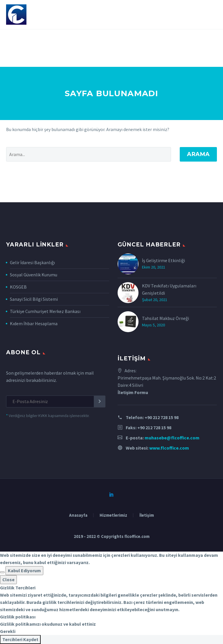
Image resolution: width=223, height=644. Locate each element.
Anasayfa (78, 515)
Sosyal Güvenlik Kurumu (34, 275)
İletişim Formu (133, 392)
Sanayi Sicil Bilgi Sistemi (34, 299)
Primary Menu (212, 15)
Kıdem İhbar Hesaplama (34, 323)
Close (8, 579)
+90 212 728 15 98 (162, 417)
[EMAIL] (56, 401)
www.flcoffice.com (169, 448)
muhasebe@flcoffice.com (172, 438)
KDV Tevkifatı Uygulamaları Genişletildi (169, 289)
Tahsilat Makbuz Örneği (166, 318)
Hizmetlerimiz (113, 515)
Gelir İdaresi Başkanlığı (32, 262)
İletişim (147, 515)
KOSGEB (18, 287)
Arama (198, 154)
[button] (2, 572)
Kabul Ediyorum (24, 570)
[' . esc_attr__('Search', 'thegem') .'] (89, 154)
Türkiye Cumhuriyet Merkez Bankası (45, 311)
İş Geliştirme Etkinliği (163, 260)
